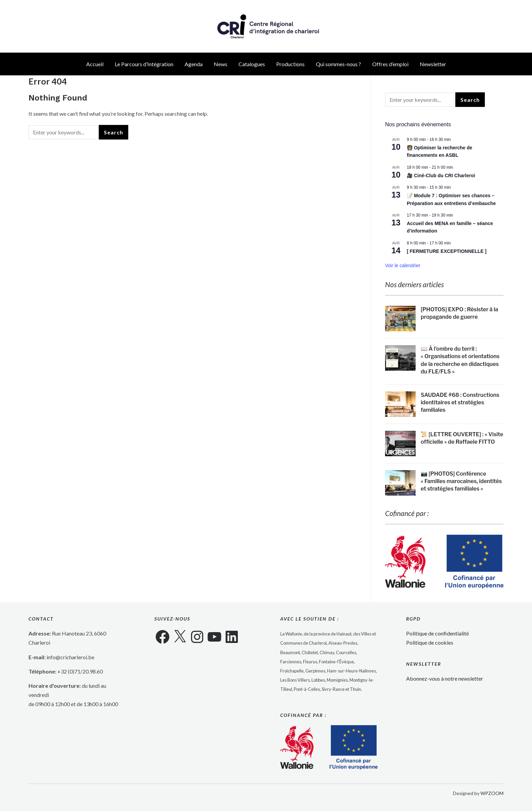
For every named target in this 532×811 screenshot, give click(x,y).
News (221, 64)
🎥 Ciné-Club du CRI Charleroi (441, 176)
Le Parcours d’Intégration (144, 64)
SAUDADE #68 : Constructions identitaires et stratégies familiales (460, 403)
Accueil (95, 64)
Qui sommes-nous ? (338, 64)
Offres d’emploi (390, 64)
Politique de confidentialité (438, 633)
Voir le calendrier (403, 265)
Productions (290, 64)
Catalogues (252, 64)
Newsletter (433, 64)
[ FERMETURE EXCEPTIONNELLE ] (447, 251)
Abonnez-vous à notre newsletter (445, 678)
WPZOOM (492, 793)
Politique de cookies (430, 642)
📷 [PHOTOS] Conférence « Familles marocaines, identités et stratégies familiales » (461, 481)
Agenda (194, 64)
